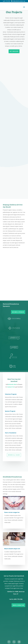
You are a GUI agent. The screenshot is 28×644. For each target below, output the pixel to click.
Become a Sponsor (18, 312)
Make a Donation (18, 605)
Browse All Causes (14, 455)
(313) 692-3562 (12, 384)
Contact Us (11, 387)
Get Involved (14, 51)
